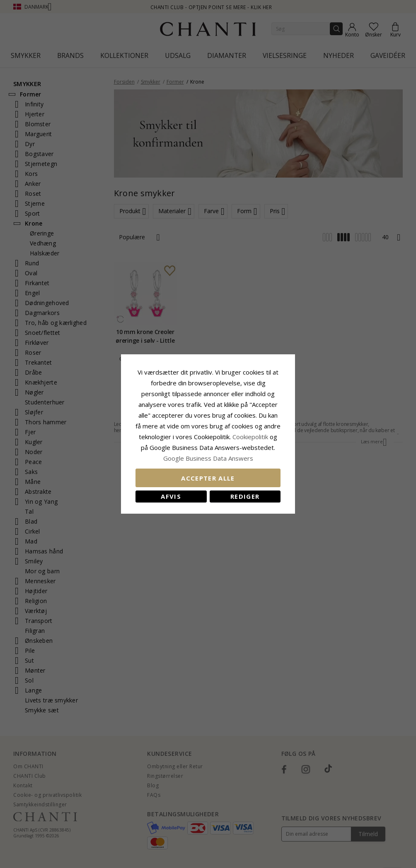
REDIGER (245, 496)
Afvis (171, 496)
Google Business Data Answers (208, 458)
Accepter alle (208, 478)
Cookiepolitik (250, 437)
